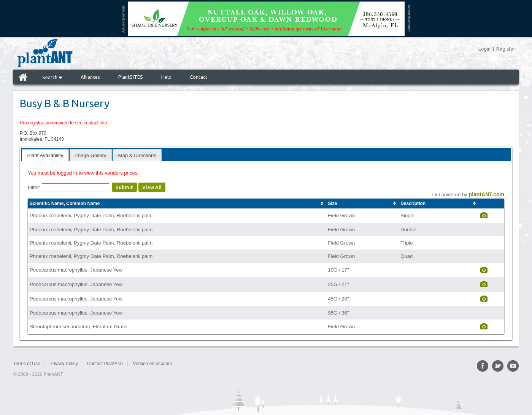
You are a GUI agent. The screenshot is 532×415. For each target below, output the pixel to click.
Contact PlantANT (105, 364)
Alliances (90, 77)
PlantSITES (131, 77)
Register (506, 49)
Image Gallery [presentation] (91, 155)
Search (52, 77)
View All (152, 187)
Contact (199, 77)
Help (166, 77)
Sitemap (189, 364)
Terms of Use (27, 364)
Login (484, 49)
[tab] (45, 155)
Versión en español (152, 364)
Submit (124, 187)
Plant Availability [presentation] (45, 155)
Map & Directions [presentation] (137, 155)
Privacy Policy (64, 364)
